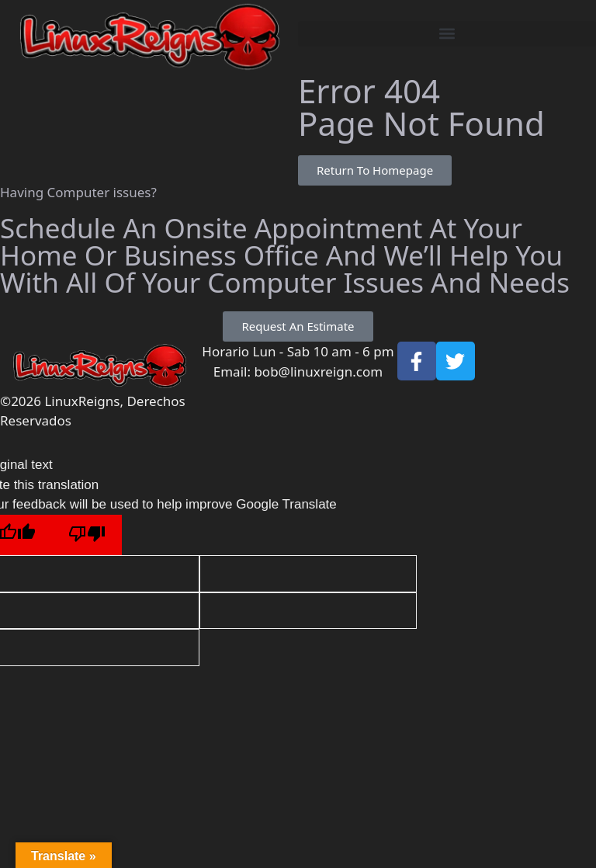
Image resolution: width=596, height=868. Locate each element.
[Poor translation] (87, 535)
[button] (447, 34)
